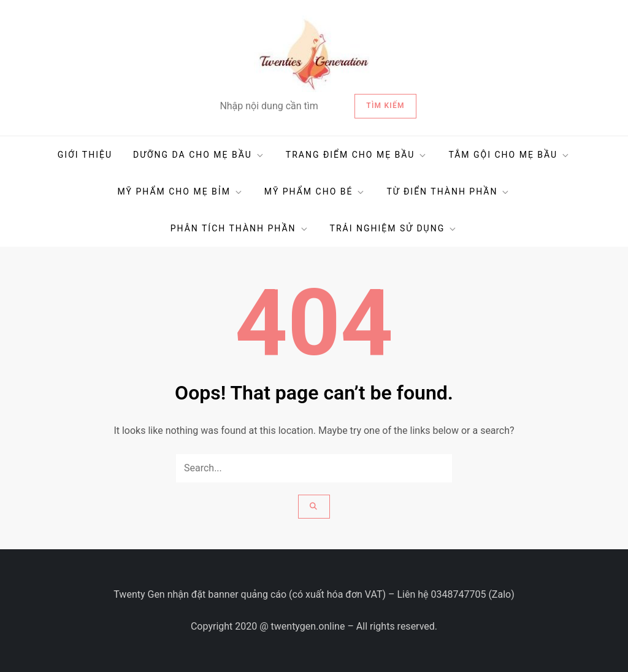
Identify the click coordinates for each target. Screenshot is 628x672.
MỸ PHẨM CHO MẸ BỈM (181, 192)
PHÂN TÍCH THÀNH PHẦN (240, 229)
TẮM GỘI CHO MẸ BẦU (509, 155)
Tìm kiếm (385, 106)
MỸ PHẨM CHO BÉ (315, 192)
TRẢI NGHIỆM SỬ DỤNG (394, 229)
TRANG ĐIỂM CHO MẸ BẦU (357, 155)
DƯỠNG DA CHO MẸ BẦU (199, 155)
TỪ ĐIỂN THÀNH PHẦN (448, 192)
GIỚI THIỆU (85, 155)
